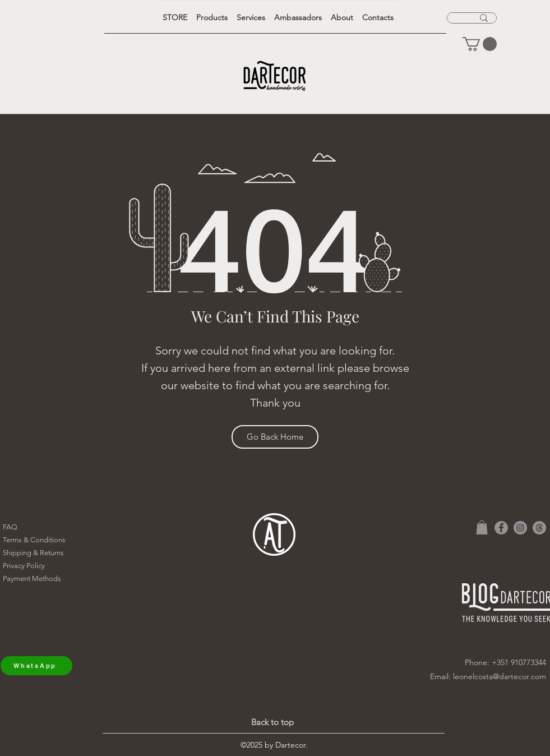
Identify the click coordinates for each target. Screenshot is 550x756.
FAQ (10, 527)
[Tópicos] (539, 528)
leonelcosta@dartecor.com (500, 676)
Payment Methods (32, 578)
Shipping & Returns (33, 553)
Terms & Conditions (34, 540)
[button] (480, 44)
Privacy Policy (24, 566)
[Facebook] (501, 528)
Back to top (272, 722)
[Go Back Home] (275, 437)
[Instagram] (520, 528)
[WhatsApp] (36, 666)
